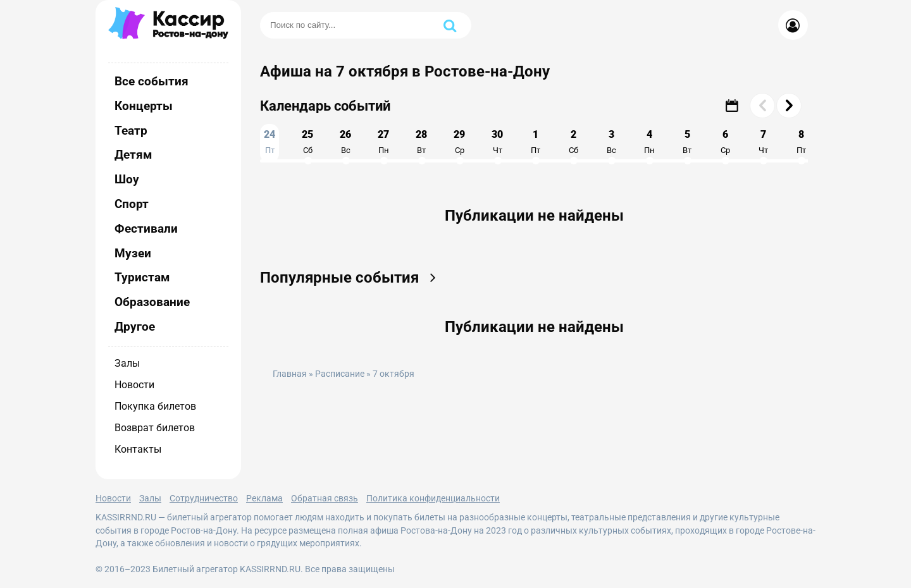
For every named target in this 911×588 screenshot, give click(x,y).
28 (421, 142)
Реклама (264, 498)
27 (383, 142)
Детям (133, 155)
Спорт (132, 204)
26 (345, 142)
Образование (152, 302)
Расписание (340, 374)
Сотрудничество (204, 498)
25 (307, 142)
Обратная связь (325, 498)
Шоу (127, 179)
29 (459, 142)
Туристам (142, 277)
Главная (290, 374)
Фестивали (146, 229)
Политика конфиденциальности (433, 498)
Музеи (133, 253)
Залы (127, 363)
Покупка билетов (155, 406)
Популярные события (352, 278)
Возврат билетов (155, 428)
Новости (134, 385)
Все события (152, 81)
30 (497, 142)
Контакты (138, 449)
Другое (135, 327)
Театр (131, 131)
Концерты (144, 106)
